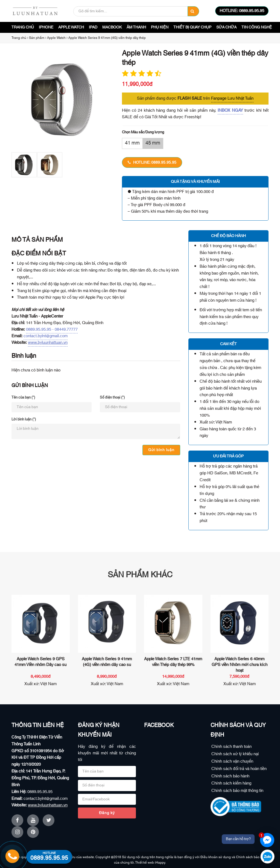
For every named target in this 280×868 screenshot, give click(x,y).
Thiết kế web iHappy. (151, 863)
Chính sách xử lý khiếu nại (235, 754)
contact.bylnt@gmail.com (46, 336)
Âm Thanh (136, 27)
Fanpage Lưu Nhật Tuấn (232, 98)
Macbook (112, 27)
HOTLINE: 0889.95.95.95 (242, 11)
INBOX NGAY (230, 110)
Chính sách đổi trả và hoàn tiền (239, 769)
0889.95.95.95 (40, 792)
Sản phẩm (37, 38)
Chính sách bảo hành (230, 776)
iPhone (46, 27)
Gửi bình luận (161, 450)
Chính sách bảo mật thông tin (237, 791)
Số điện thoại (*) (112, 397)
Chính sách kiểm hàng (231, 783)
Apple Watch (71, 27)
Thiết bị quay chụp (192, 27)
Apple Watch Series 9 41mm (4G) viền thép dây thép (107, 38)
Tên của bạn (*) (23, 397)
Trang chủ (23, 27)
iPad (93, 27)
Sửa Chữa (226, 27)
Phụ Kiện (160, 27)
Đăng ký (107, 813)
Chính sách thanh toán (231, 747)
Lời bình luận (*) (24, 419)
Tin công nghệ (257, 27)
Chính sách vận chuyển (232, 761)
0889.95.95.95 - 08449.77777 (52, 329)
